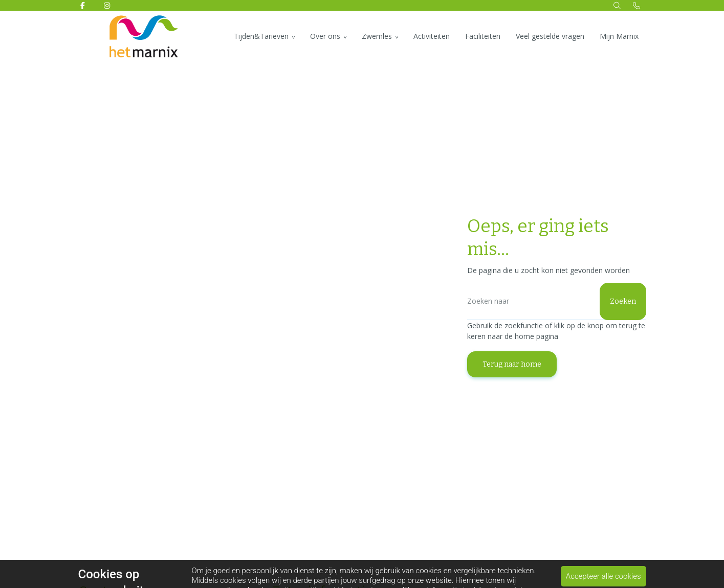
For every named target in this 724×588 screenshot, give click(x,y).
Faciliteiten (483, 36)
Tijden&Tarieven (261, 36)
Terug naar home (512, 364)
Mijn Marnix (619, 36)
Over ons (325, 36)
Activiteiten (432, 36)
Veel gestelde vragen (550, 36)
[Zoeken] (557, 301)
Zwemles (377, 36)
